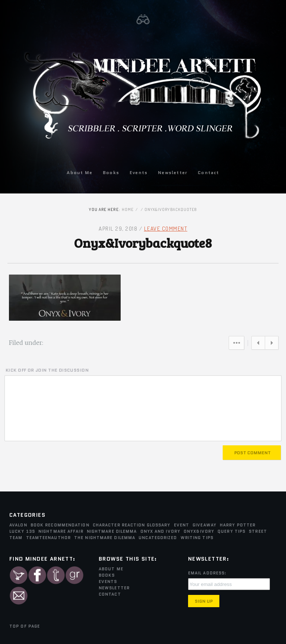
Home (128, 209)
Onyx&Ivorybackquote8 (143, 243)
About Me (80, 172)
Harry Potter (238, 525)
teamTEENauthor (48, 538)
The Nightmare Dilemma (105, 538)
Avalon (18, 525)
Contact (208, 172)
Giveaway (204, 525)
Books (111, 172)
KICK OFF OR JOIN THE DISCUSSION (47, 370)
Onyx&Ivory (199, 531)
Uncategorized (158, 538)
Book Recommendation (60, 525)
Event (182, 525)
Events (139, 172)
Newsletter (173, 172)
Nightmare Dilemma (112, 531)
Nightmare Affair (61, 531)
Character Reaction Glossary (132, 525)
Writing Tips (197, 538)
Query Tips (231, 531)
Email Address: (207, 573)
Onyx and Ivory (160, 531)
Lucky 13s (22, 531)
